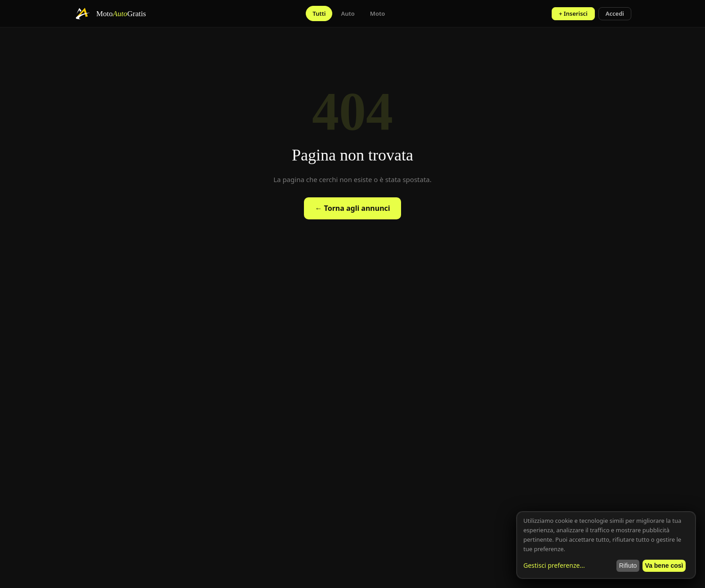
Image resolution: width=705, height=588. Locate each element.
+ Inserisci (573, 13)
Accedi (615, 13)
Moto (377, 13)
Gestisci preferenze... (554, 565)
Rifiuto (628, 566)
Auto (348, 13)
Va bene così (664, 566)
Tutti (319, 13)
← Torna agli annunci (352, 208)
